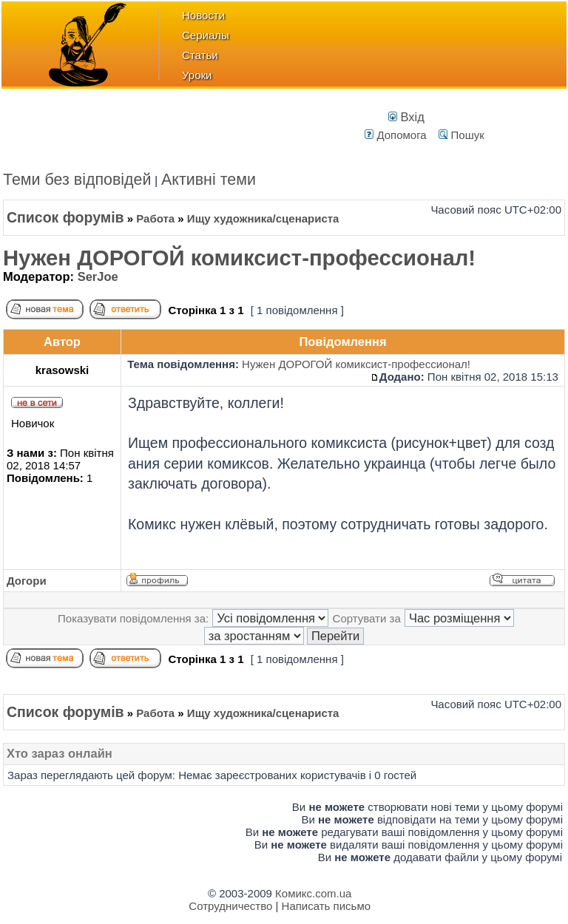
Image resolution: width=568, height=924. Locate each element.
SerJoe (98, 276)
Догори (27, 581)
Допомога (395, 135)
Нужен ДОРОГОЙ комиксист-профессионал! (239, 258)
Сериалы (206, 35)
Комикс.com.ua (313, 893)
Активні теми (209, 180)
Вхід (406, 117)
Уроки (197, 75)
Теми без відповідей (77, 180)
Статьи (200, 55)
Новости (203, 15)
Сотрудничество (230, 906)
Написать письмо (327, 906)
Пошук (461, 135)
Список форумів (65, 217)
